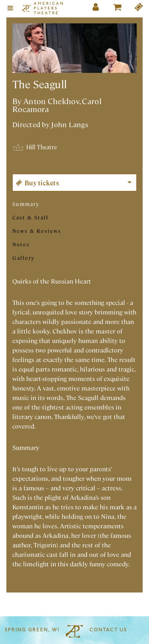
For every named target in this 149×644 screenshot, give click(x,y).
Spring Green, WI (32, 630)
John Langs (70, 124)
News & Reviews (37, 231)
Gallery (23, 258)
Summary (26, 204)
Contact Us (108, 630)
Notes (21, 244)
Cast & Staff (30, 217)
